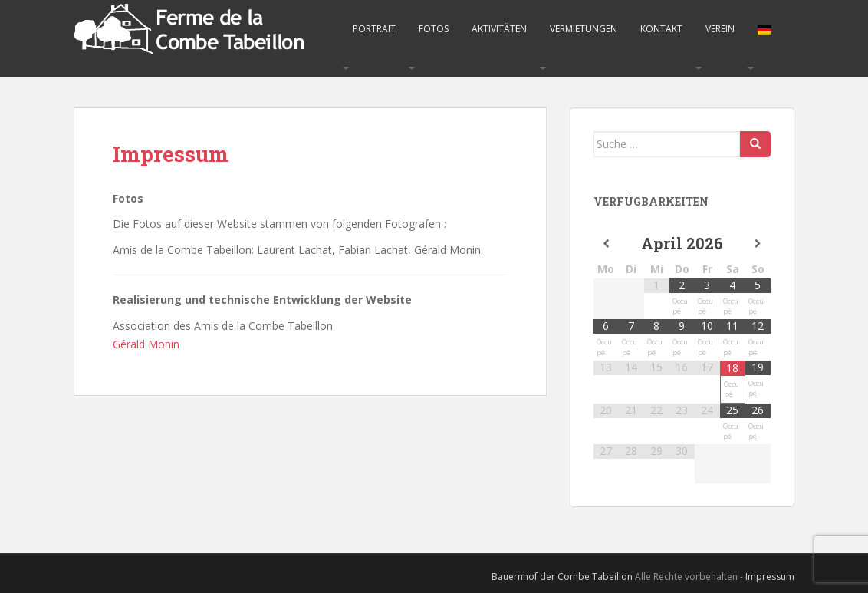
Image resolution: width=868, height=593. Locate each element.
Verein (720, 29)
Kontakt (661, 29)
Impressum (770, 577)
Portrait (374, 29)
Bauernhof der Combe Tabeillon (562, 577)
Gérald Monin (146, 344)
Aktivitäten (499, 29)
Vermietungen (584, 29)
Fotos (434, 29)
